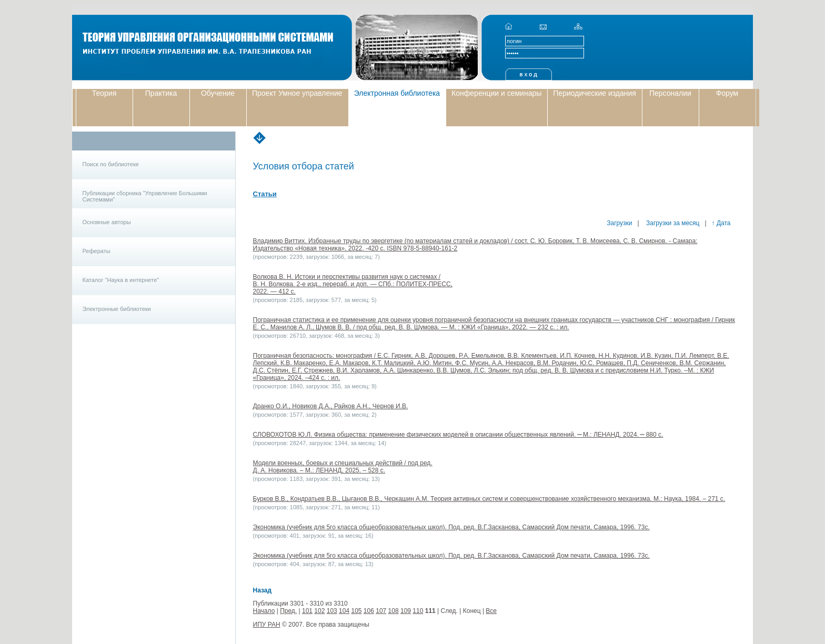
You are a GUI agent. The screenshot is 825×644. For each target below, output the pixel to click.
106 (369, 611)
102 (319, 611)
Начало (264, 611)
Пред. (288, 611)
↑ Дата (721, 223)
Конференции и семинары (496, 93)
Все (491, 611)
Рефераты (97, 251)
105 (356, 611)
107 (381, 611)
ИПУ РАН (267, 625)
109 (406, 611)
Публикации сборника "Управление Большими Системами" (145, 196)
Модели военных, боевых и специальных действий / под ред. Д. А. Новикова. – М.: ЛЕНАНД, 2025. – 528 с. (343, 467)
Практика (161, 93)
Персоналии (670, 93)
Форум (727, 93)
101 (307, 611)
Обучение (218, 93)
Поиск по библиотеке (111, 164)
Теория (104, 93)
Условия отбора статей (304, 166)
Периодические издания (595, 93)
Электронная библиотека (397, 93)
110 (418, 611)
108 (394, 611)
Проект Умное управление (297, 93)
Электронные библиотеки (117, 309)
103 (332, 611)
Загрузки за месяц (672, 223)
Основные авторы (107, 222)
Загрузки (619, 223)
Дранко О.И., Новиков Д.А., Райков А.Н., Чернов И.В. (331, 406)
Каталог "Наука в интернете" (121, 280)
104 (344, 611)
